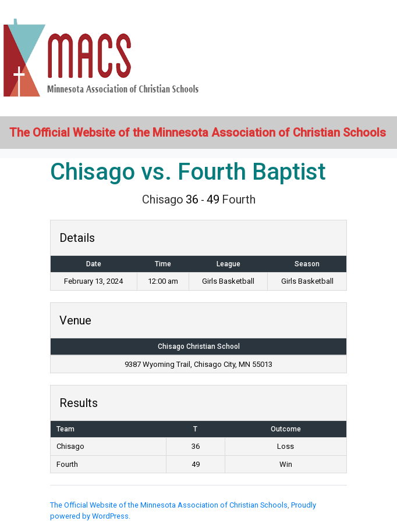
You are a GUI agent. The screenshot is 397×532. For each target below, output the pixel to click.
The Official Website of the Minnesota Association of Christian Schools (169, 505)
